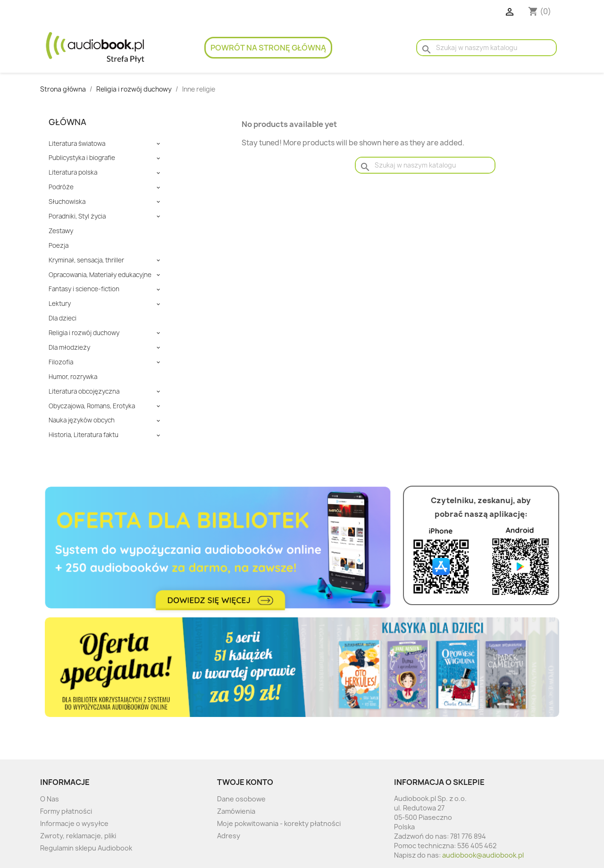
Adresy (229, 836)
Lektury (60, 304)
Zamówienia (236, 811)
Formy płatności (66, 811)
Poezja (59, 246)
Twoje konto (245, 782)
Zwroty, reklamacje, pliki (78, 836)
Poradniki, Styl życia (77, 216)
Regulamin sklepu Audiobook (86, 848)
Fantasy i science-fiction (84, 289)
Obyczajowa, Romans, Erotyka (92, 406)
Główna (67, 122)
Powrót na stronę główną (268, 48)
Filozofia (61, 362)
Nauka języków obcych (82, 420)
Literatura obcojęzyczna (84, 392)
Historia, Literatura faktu (84, 435)
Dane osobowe (241, 799)
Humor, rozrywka (73, 377)
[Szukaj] (487, 48)
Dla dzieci (63, 318)
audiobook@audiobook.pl (483, 855)
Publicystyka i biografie (82, 158)
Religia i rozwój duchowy (84, 333)
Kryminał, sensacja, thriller (86, 260)
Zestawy (61, 231)
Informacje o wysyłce (74, 823)
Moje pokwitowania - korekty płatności (279, 823)
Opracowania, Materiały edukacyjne (100, 275)
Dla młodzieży (69, 348)
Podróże (61, 187)
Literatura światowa (77, 144)
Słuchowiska (67, 202)
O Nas (50, 799)
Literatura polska (73, 173)
